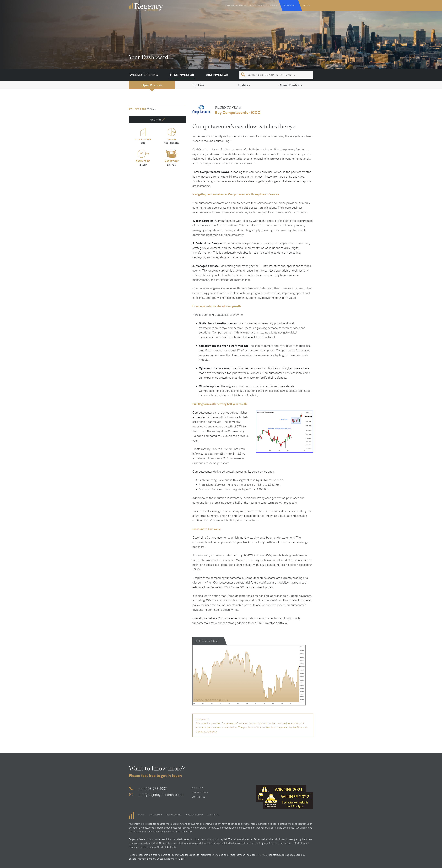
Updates (244, 85)
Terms (142, 815)
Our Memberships (236, 5)
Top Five (198, 85)
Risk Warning (174, 815)
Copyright (213, 815)
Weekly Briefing (144, 74)
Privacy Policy (194, 815)
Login (307, 5)
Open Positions (152, 85)
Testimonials (256, 5)
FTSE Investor (182, 74)
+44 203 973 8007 (153, 788)
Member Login (200, 792)
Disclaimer (156, 815)
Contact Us (198, 797)
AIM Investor (217, 74)
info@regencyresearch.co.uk (161, 794)
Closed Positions (290, 85)
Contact (272, 5)
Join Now (289, 5)
